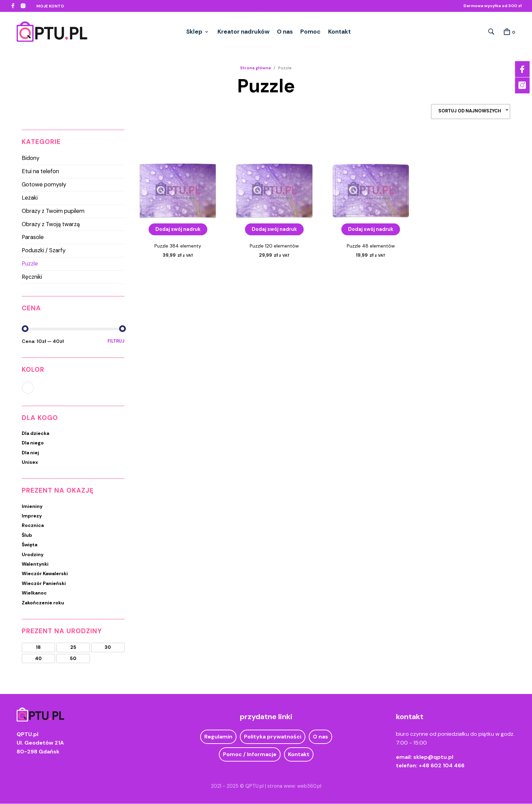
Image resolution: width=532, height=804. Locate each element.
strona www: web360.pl (294, 786)
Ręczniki (32, 277)
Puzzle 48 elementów (371, 246)
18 (38, 648)
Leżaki (30, 198)
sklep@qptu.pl (433, 757)
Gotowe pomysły (44, 185)
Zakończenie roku (43, 603)
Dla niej (30, 453)
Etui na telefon (40, 172)
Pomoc (310, 32)
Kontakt (339, 32)
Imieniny (32, 507)
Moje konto (50, 6)
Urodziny (33, 555)
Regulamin (218, 737)
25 (73, 648)
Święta (30, 545)
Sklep (194, 32)
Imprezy (32, 516)
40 (38, 659)
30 (108, 648)
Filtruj (116, 341)
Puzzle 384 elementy (178, 246)
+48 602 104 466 (442, 766)
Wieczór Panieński (44, 584)
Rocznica (33, 526)
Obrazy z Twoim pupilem (53, 211)
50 (73, 659)
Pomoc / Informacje (250, 755)
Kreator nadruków (243, 32)
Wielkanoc (34, 593)
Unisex (30, 462)
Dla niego (33, 443)
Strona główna (255, 68)
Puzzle (30, 264)
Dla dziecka (35, 434)
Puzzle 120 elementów (274, 246)
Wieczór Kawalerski (45, 574)
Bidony (31, 159)
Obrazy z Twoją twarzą (51, 224)
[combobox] (471, 112)
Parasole (33, 238)
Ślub (27, 535)
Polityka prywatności (273, 737)
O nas (285, 32)
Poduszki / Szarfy (44, 251)
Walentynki (35, 564)
